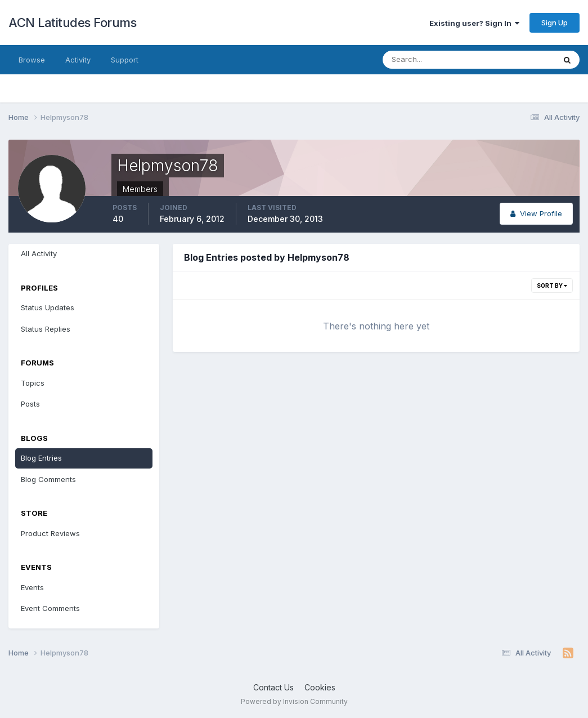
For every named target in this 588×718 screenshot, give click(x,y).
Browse (32, 60)
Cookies (320, 687)
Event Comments (50, 608)
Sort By (552, 286)
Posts (30, 404)
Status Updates (48, 307)
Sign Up (555, 23)
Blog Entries (41, 458)
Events (32, 587)
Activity (78, 60)
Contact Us (273, 687)
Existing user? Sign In (474, 23)
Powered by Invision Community (294, 701)
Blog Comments (48, 479)
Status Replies (46, 329)
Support (125, 60)
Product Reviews (50, 533)
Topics (33, 383)
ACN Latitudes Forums (72, 23)
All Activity (39, 253)
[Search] (432, 60)
